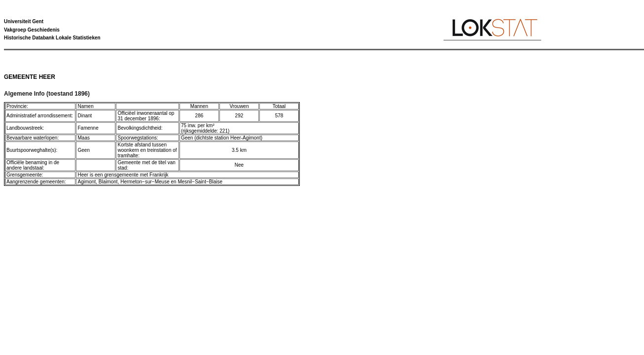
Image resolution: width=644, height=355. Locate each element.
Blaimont (108, 182)
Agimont (87, 182)
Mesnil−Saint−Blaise (200, 182)
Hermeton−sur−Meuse (145, 182)
